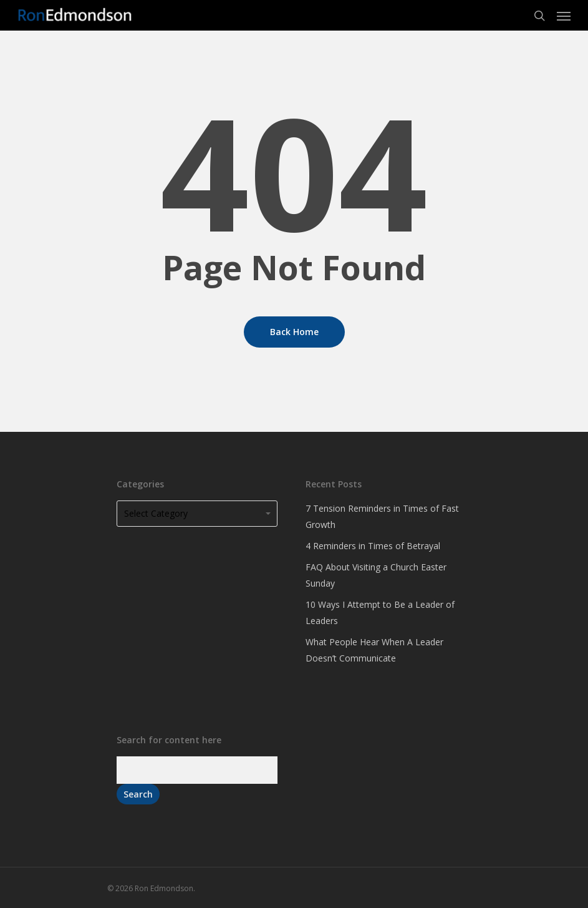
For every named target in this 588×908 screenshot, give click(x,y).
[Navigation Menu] (564, 16)
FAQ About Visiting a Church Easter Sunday (376, 575)
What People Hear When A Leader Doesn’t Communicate (374, 650)
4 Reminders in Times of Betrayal (373, 546)
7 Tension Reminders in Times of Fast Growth (382, 516)
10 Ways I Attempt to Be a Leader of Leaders (380, 613)
